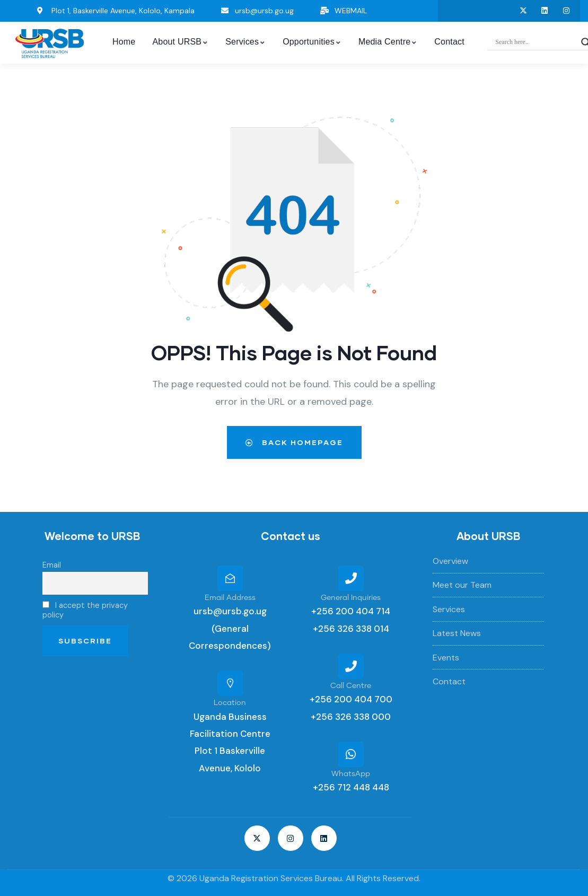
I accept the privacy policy (85, 610)
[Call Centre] (351, 666)
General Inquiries (351, 598)
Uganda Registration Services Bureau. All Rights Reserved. (310, 878)
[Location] (230, 683)
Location (230, 703)
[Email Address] (230, 578)
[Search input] (536, 42)
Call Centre (351, 686)
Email (52, 565)
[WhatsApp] (351, 754)
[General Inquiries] (351, 578)
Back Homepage (294, 442)
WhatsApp (351, 774)
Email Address (230, 598)
